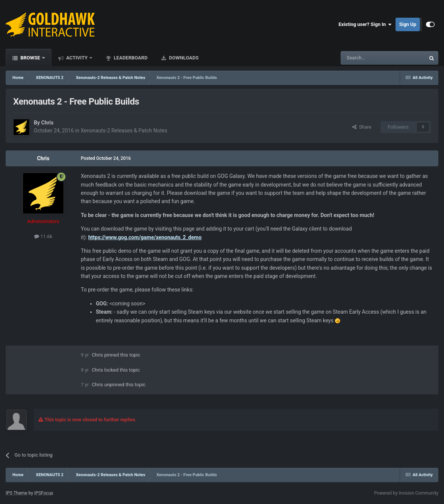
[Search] (365, 58)
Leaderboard (130, 58)
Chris (47, 123)
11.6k (43, 236)
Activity (77, 58)
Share (362, 127)
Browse (30, 58)
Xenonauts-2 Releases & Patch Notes (124, 131)
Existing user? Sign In (365, 24)
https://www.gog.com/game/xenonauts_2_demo (145, 237)
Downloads (183, 58)
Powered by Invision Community (406, 493)
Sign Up (408, 24)
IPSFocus (44, 493)
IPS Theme (17, 493)
